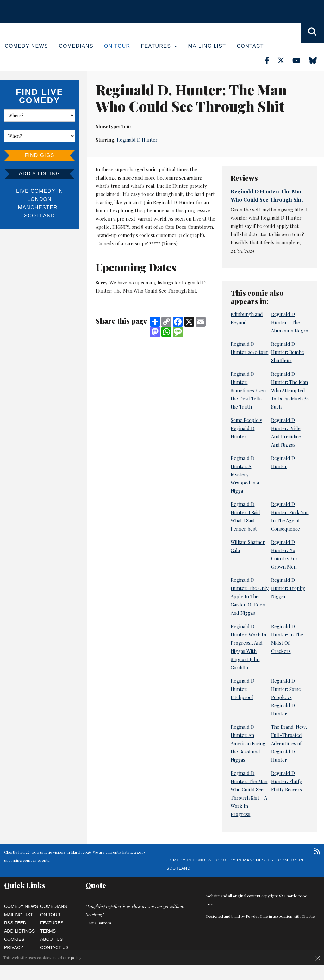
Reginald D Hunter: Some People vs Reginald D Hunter (286, 697)
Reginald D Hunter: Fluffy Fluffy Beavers (287, 781)
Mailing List (207, 46)
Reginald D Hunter (137, 140)
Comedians (76, 46)
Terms (48, 931)
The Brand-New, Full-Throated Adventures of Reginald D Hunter (289, 743)
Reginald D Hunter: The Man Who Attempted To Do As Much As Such (290, 390)
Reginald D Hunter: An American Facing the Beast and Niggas (248, 743)
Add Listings (19, 931)
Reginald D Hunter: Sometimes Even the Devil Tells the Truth (248, 390)
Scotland (40, 216)
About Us (51, 939)
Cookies (14, 939)
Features (159, 46)
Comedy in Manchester (245, 860)
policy (76, 957)
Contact (250, 46)
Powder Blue (257, 916)
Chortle (308, 916)
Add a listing (39, 174)
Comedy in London (189, 860)
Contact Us (54, 947)
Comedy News (26, 46)
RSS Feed (15, 923)
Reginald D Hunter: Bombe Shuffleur (288, 352)
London (40, 199)
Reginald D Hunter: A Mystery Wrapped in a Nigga (245, 474)
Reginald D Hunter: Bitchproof (243, 689)
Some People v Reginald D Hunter (246, 428)
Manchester (38, 207)
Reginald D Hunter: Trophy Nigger (288, 588)
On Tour (117, 46)
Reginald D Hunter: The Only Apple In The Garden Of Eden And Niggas (250, 596)
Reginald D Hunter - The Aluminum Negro (290, 322)
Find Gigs (40, 155)
